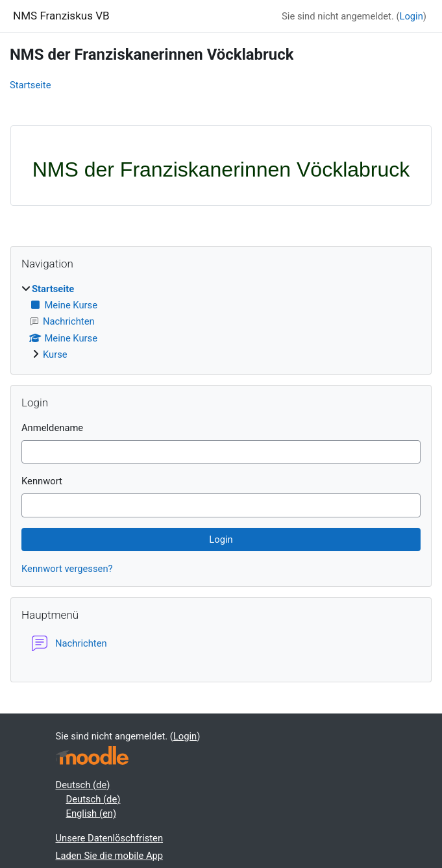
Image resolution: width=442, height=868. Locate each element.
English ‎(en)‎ (92, 813)
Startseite (30, 85)
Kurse (55, 354)
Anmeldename (52, 428)
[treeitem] (221, 322)
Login (411, 16)
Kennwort (42, 481)
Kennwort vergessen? (67, 569)
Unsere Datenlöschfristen (110, 838)
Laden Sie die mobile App (110, 856)
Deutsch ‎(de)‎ (83, 785)
